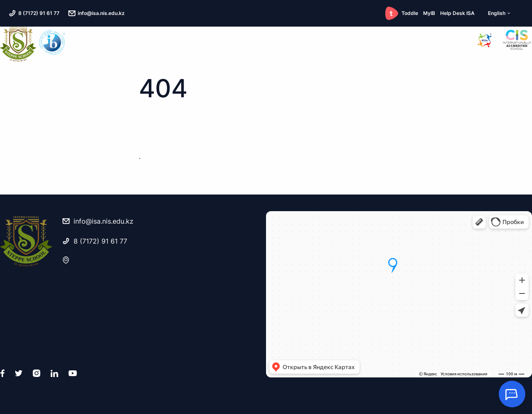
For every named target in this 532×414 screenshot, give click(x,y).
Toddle (402, 13)
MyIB (429, 13)
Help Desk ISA (457, 13)
